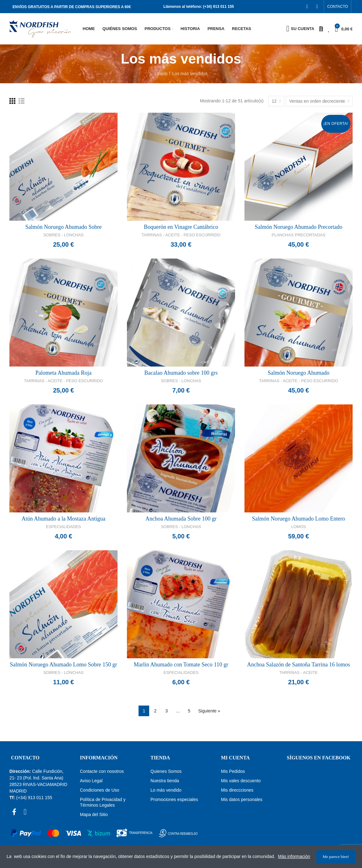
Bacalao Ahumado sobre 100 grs (181, 373)
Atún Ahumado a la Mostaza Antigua (63, 519)
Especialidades (64, 527)
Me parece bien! (336, 857)
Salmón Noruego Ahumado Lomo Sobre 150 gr (64, 665)
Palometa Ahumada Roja (63, 373)
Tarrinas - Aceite (299, 673)
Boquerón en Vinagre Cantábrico (181, 227)
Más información (294, 857)
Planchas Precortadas (299, 235)
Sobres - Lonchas (63, 235)
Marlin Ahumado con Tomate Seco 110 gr (181, 665)
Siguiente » (209, 711)
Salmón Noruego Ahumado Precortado (299, 227)
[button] (338, 7)
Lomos (299, 527)
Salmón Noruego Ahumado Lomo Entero (299, 519)
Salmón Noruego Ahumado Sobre (63, 227)
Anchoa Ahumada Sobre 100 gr (181, 519)
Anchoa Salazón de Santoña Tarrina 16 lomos (298, 665)
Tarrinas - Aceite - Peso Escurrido (181, 235)
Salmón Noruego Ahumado (299, 373)
